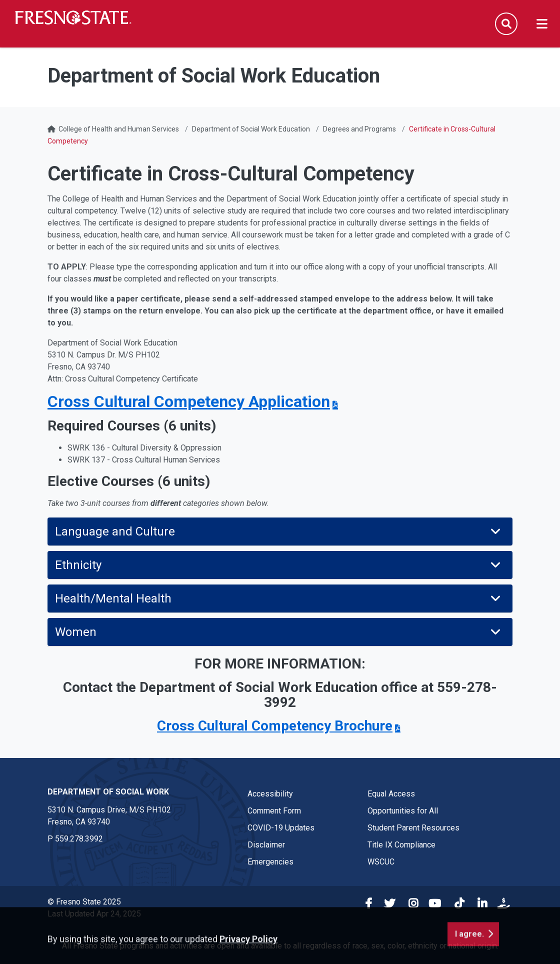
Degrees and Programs (359, 129)
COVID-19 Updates (281, 828)
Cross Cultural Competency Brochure (275, 726)
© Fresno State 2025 (84, 902)
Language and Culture (279, 531)
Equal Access (391, 794)
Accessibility (270, 794)
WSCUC (381, 862)
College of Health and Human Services (119, 129)
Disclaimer (266, 845)
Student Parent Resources (413, 828)
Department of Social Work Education (251, 129)
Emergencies (270, 862)
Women (279, 632)
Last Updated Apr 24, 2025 (94, 914)
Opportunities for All (403, 811)
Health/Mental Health (279, 598)
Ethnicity (279, 565)
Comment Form (274, 811)
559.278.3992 (79, 839)
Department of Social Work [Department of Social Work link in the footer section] (108, 792)
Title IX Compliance (401, 845)
